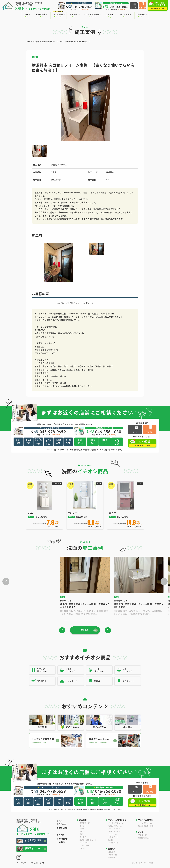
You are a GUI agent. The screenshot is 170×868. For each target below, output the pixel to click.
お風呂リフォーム (115, 826)
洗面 (81, 834)
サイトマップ (21, 863)
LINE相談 (61, 842)
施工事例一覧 (85, 823)
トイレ (82, 831)
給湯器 (111, 840)
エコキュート (113, 843)
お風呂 (82, 829)
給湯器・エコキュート (88, 840)
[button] (35, 108)
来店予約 (60, 835)
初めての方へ (62, 824)
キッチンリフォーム (116, 823)
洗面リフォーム (114, 831)
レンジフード (85, 846)
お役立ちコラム (144, 838)
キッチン (83, 826)
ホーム (59, 821)
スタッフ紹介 (113, 855)
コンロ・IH (84, 843)
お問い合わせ (62, 839)
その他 (82, 848)
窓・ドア (83, 837)
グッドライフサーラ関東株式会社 (33, 834)
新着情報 (112, 857)
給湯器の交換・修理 (146, 826)
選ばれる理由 (62, 828)
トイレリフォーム (115, 829)
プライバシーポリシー (38, 863)
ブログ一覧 (143, 835)
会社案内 (112, 852)
